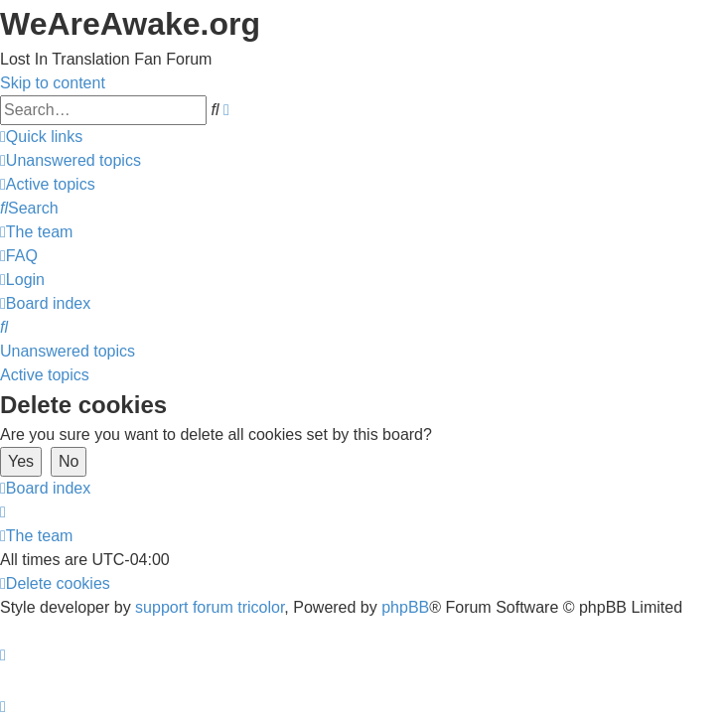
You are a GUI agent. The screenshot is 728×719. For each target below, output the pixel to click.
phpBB (405, 607)
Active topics (45, 375)
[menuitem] (71, 160)
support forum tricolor (210, 607)
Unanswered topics (68, 351)
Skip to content (53, 83)
